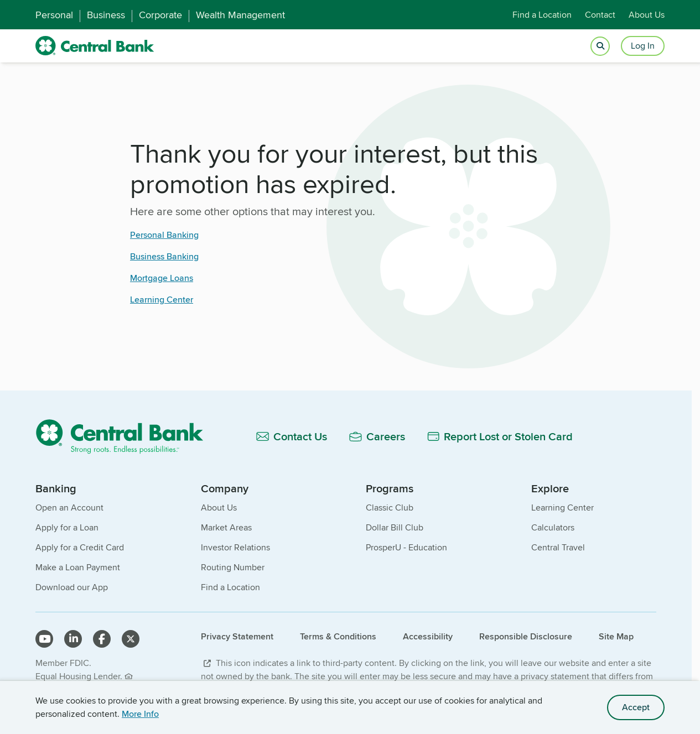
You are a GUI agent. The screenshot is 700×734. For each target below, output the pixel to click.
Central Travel (558, 547)
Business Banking (164, 256)
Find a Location (542, 15)
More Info (140, 714)
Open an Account (69, 507)
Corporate (160, 15)
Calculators (553, 527)
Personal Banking (164, 235)
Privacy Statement (237, 636)
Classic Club (390, 507)
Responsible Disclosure (526, 636)
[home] (95, 46)
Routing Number (233, 567)
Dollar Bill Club (395, 527)
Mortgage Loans (162, 278)
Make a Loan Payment (78, 567)
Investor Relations (235, 547)
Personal (54, 15)
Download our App (72, 587)
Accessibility (428, 636)
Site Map (616, 636)
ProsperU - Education (406, 547)
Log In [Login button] (643, 46)
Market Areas (226, 527)
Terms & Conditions (338, 636)
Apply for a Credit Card (80, 547)
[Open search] (600, 46)
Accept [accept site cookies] (636, 707)
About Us (647, 15)
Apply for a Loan (67, 527)
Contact (600, 15)
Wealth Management (240, 15)
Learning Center (162, 300)
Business (106, 15)
